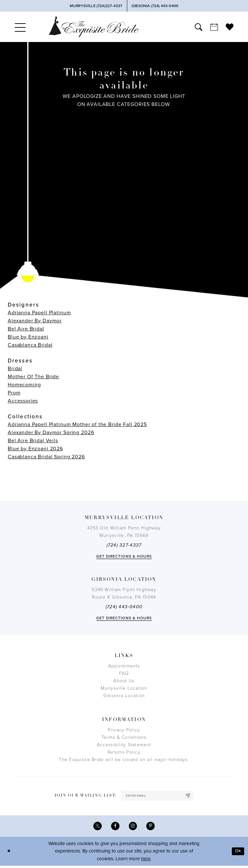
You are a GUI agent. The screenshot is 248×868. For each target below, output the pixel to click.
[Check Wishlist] (230, 27)
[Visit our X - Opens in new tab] (96, 828)
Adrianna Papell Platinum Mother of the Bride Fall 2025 (77, 424)
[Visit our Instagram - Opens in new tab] (134, 828)
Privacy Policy (124, 730)
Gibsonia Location (124, 696)
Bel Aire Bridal (26, 329)
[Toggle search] (199, 27)
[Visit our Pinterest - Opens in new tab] (152, 828)
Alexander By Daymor (35, 321)
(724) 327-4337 (124, 545)
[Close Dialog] (10, 853)
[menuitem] (20, 27)
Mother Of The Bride (33, 377)
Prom (14, 393)
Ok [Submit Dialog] (237, 853)
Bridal (15, 369)
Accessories (23, 401)
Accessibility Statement (124, 745)
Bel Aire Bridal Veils (33, 441)
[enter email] (158, 796)
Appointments (124, 666)
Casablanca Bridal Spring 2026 (46, 457)
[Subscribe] (192, 796)
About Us (124, 681)
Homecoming (24, 385)
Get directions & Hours (124, 556)
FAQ (124, 673)
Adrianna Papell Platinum (39, 313)
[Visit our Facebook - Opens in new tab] (115, 828)
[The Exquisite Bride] (94, 27)
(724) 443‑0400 (124, 607)
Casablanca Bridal (30, 345)
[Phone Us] (96, 6)
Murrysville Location (124, 688)
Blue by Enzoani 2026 (35, 449)
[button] (20, 27)
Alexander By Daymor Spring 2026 (51, 433)
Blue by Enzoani (28, 337)
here (146, 861)
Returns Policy (124, 752)
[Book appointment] (214, 27)
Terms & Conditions (124, 737)
